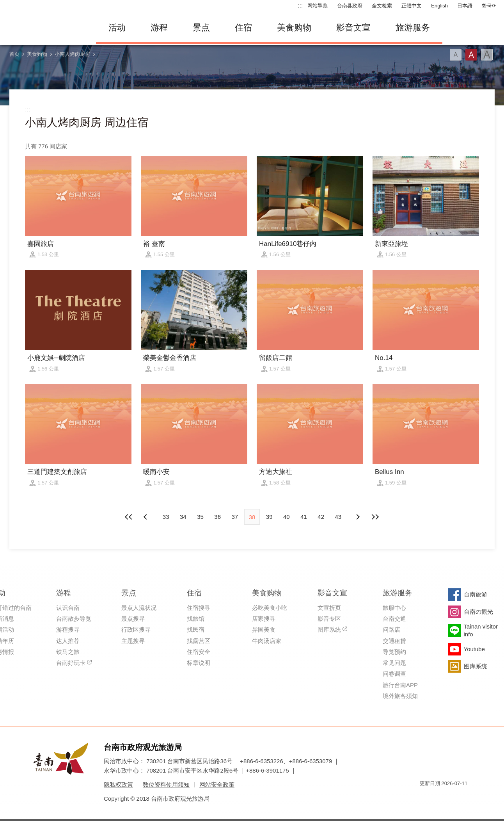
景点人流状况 (139, 608)
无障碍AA (453, 797)
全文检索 (382, 6)
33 (166, 517)
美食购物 (294, 28)
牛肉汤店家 (267, 641)
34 (183, 517)
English (439, 6)
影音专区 (329, 619)
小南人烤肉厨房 (72, 54)
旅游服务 (413, 28)
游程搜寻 (68, 630)
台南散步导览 (74, 619)
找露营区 (199, 641)
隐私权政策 (118, 784)
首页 (14, 54)
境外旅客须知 (400, 696)
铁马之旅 (68, 652)
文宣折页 (329, 608)
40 (287, 517)
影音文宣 (353, 28)
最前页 (129, 517)
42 (321, 517)
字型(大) (487, 55)
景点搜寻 (133, 619)
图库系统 (329, 630)
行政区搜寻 (136, 630)
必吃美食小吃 (270, 608)
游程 (159, 28)
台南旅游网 (45, 28)
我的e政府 (426, 797)
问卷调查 (394, 674)
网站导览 (318, 6)
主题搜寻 (133, 641)
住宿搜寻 (199, 608)
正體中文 (412, 6)
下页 (146, 517)
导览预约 (394, 652)
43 (338, 517)
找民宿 (196, 630)
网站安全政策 (217, 784)
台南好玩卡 (71, 663)
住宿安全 (199, 652)
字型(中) (471, 55)
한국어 (489, 6)
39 (269, 517)
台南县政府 (350, 6)
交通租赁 (394, 641)
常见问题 (394, 663)
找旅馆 (196, 619)
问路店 (391, 630)
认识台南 (68, 608)
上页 (358, 517)
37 (235, 517)
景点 (201, 28)
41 (304, 517)
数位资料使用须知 (166, 784)
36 (217, 517)
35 (200, 517)
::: (300, 6)
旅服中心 (394, 608)
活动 (117, 28)
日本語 (465, 6)
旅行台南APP (400, 685)
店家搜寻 (264, 619)
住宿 (243, 28)
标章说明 (199, 663)
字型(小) (456, 55)
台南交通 (394, 619)
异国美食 (264, 630)
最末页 (375, 517)
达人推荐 (68, 641)
